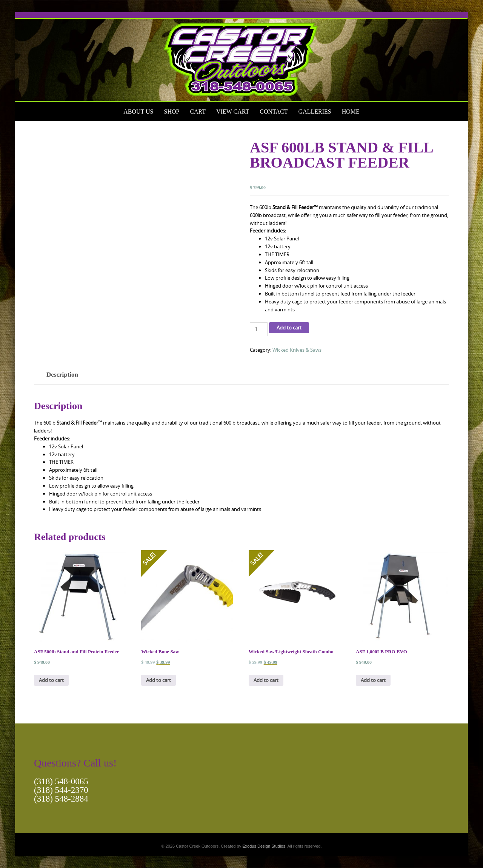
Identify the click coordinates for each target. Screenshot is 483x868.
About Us (138, 112)
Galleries (315, 112)
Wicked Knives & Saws (297, 350)
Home (351, 112)
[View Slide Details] (241, 57)
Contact (274, 112)
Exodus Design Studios (264, 846)
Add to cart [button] (51, 680)
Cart (198, 112)
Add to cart (289, 328)
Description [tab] (62, 375)
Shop (172, 112)
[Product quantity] (259, 329)
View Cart (233, 112)
